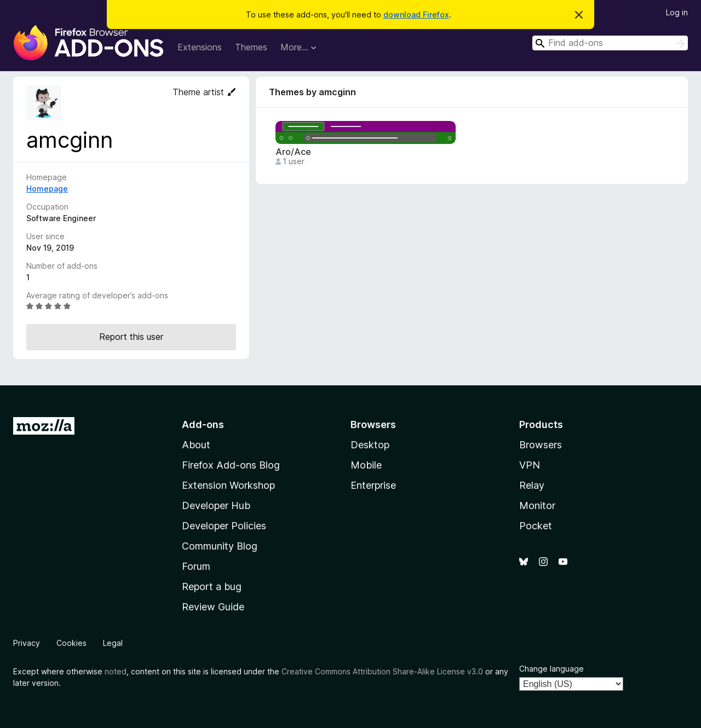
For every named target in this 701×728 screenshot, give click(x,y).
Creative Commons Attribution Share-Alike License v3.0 (382, 671)
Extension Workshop (228, 485)
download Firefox (416, 15)
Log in (677, 12)
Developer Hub (216, 505)
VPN (530, 465)
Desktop (370, 445)
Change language (551, 669)
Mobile (366, 465)
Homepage (47, 189)
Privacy (27, 643)
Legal (113, 643)
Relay (532, 485)
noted (116, 671)
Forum (196, 566)
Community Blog (220, 546)
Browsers (541, 445)
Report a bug (212, 587)
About (196, 445)
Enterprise (373, 485)
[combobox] (610, 43)
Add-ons (203, 424)
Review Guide (213, 607)
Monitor (537, 505)
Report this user (131, 337)
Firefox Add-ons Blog (231, 465)
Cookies (71, 643)
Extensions (200, 47)
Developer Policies (224, 526)
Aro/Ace (293, 152)
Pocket (536, 526)
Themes (251, 47)
